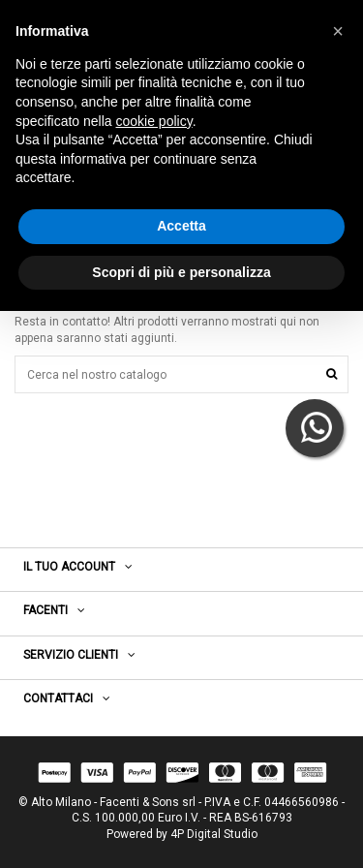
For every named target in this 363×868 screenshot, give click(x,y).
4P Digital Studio (214, 834)
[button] (338, 31)
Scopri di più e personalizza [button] (181, 272)
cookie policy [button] (154, 121)
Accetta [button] (181, 226)
